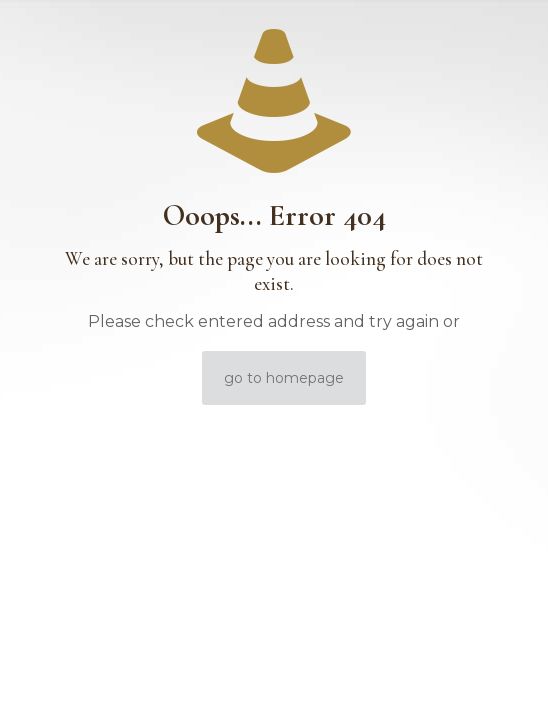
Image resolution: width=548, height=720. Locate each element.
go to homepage (284, 378)
